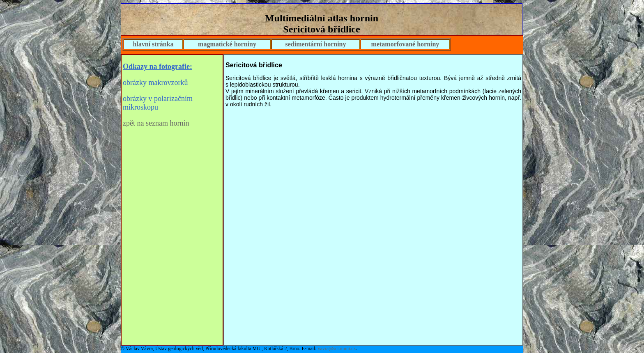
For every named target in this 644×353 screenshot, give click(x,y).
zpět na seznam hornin (156, 123)
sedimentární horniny (315, 44)
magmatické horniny (227, 44)
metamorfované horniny (405, 44)
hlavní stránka (153, 44)
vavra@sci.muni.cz (337, 348)
